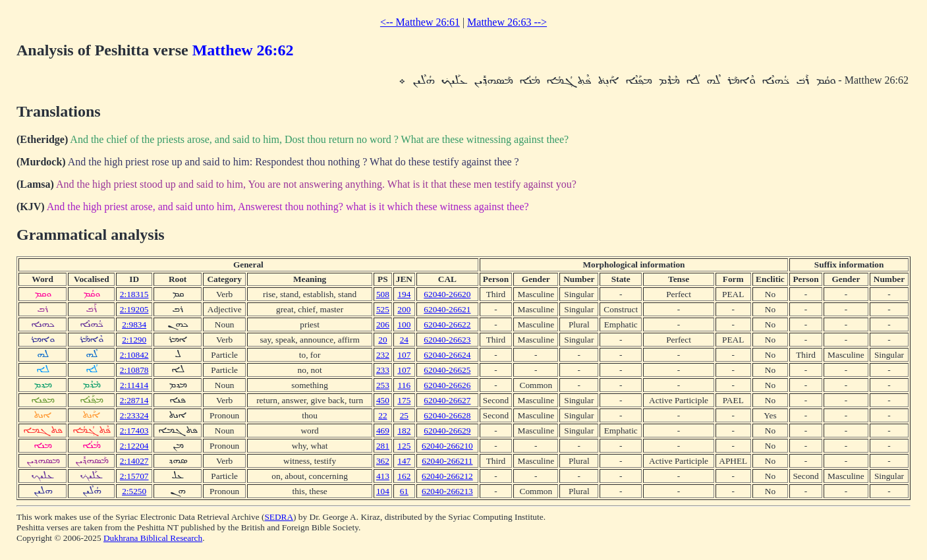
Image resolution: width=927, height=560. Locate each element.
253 (383, 385)
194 (404, 294)
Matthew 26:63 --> (507, 22)
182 (404, 431)
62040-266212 (447, 476)
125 (404, 446)
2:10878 (134, 370)
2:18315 (134, 294)
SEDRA (279, 517)
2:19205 (134, 309)
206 (383, 324)
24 (404, 340)
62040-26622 (447, 324)
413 (383, 476)
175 (404, 400)
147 (404, 461)
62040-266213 (447, 491)
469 (383, 431)
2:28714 (134, 400)
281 (383, 446)
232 (383, 355)
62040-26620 (447, 294)
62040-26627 (447, 400)
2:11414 (134, 385)
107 (404, 355)
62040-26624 (447, 355)
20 (382, 340)
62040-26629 (447, 431)
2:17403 (134, 431)
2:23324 (134, 415)
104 (383, 491)
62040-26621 (447, 309)
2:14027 (134, 461)
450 (383, 400)
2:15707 (134, 476)
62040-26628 (447, 415)
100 (404, 324)
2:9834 (134, 324)
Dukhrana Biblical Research (153, 538)
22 (382, 415)
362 (383, 461)
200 (404, 309)
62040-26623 (447, 340)
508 (383, 294)
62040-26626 (447, 385)
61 (404, 491)
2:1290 (134, 340)
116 (405, 385)
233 (383, 370)
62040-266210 (447, 446)
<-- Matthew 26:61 (420, 22)
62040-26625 (447, 370)
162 (404, 476)
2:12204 (134, 446)
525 (383, 309)
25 (404, 415)
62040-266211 (447, 461)
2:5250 (134, 491)
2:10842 (134, 355)
